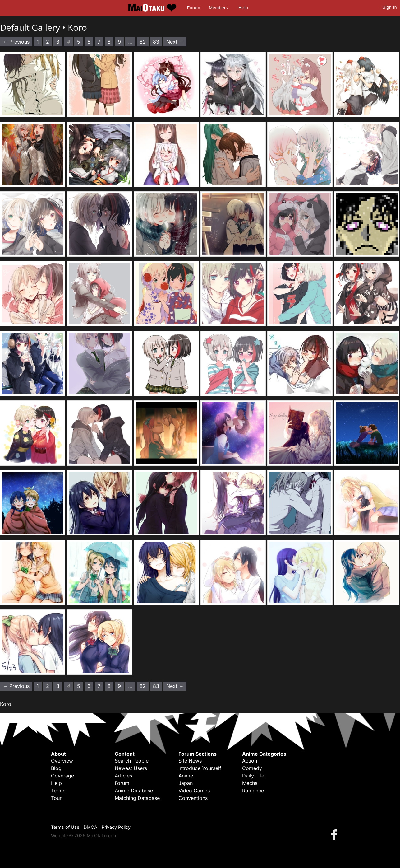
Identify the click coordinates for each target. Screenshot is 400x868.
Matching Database (137, 798)
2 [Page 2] (48, 42)
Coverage (62, 776)
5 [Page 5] (79, 42)
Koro (77, 27)
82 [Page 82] (143, 42)
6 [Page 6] (89, 42)
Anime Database (134, 791)
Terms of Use (65, 827)
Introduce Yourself (200, 768)
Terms (58, 791)
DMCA (90, 827)
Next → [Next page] (175, 42)
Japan (186, 783)
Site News (190, 761)
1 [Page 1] (38, 42)
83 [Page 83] (156, 42)
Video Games (194, 791)
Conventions (193, 798)
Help (243, 8)
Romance (253, 791)
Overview (62, 761)
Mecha (250, 783)
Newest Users (131, 768)
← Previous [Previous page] (16, 42)
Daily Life (253, 776)
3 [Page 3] (58, 42)
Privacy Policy (116, 827)
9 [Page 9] (119, 42)
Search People (132, 761)
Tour (56, 798)
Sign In (390, 7)
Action (250, 761)
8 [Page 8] (109, 42)
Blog (56, 768)
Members (218, 8)
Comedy (252, 768)
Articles (123, 776)
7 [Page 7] (99, 42)
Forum (194, 8)
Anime (186, 776)
